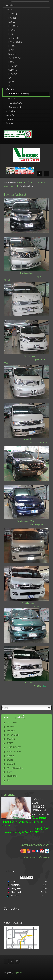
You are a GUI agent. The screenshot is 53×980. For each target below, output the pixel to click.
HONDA (12, 18)
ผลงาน (9, 9)
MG (10, 86)
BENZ (11, 50)
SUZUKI (12, 54)
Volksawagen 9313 (38, 524)
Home (20, 182)
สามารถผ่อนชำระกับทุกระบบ (37, 857)
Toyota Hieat (30, 356)
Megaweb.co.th (19, 973)
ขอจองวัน (10, 115)
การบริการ (10, 99)
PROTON (13, 74)
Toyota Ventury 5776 (38, 443)
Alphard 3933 (30, 439)
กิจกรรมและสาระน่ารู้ (19, 94)
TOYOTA (13, 14)
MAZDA (12, 30)
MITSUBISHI (14, 26)
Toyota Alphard (15, 195)
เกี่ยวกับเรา (11, 90)
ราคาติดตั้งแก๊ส (15, 103)
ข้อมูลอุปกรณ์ (15, 107)
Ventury (38, 686)
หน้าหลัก (10, 5)
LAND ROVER (15, 42)
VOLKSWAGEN (16, 58)
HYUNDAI (13, 66)
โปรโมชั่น (10, 111)
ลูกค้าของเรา (12, 119)
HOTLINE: (8, 795)
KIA (10, 78)
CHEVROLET (15, 38)
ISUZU (11, 62)
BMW (11, 82)
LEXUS (12, 46)
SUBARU (13, 70)
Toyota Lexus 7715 (26, 521)
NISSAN (12, 22)
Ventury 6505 (28, 603)
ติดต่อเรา (10, 123)
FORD (11, 34)
